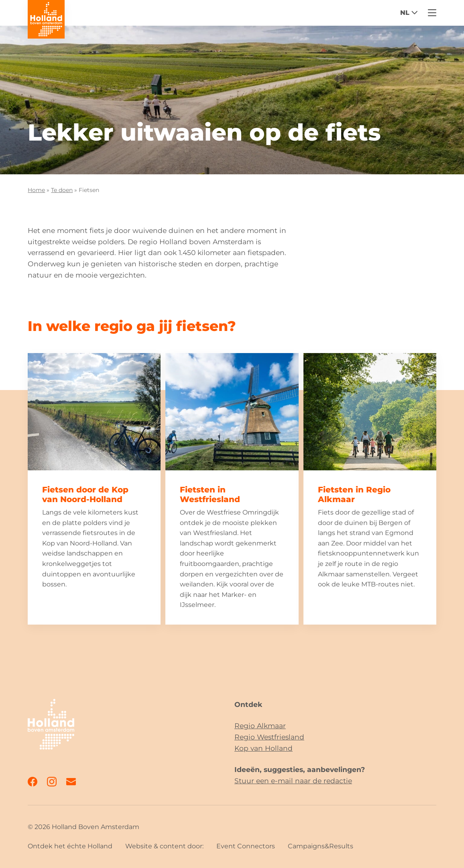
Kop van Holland (264, 748)
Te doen (62, 190)
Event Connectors (246, 846)
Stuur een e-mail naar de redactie (293, 781)
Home (36, 190)
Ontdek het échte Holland (70, 846)
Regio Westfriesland (269, 737)
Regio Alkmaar (260, 726)
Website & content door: (164, 846)
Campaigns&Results (321, 846)
